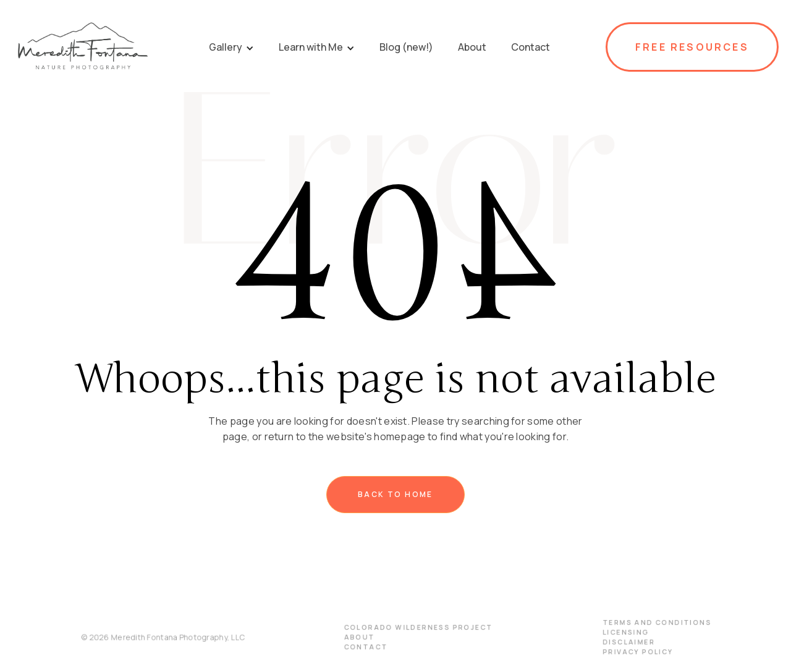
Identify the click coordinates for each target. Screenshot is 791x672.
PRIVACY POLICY (630, 651)
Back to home (395, 494)
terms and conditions (648, 623)
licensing (618, 632)
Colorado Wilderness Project (418, 627)
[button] (231, 47)
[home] (82, 47)
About (361, 637)
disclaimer (621, 642)
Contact (367, 646)
